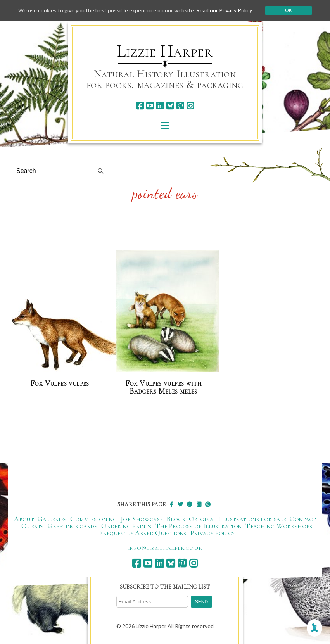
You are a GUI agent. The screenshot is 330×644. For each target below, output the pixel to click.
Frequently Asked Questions (143, 533)
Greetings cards (73, 526)
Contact (303, 519)
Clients (33, 526)
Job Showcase (142, 519)
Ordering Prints (126, 526)
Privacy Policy (213, 533)
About (24, 519)
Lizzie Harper (165, 51)
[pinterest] (180, 106)
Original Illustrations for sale (237, 519)
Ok (288, 10)
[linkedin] (160, 106)
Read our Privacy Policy (224, 10)
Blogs (176, 519)
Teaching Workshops (279, 526)
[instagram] (190, 106)
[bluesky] (170, 106)
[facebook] (140, 106)
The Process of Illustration (199, 526)
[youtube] (150, 106)
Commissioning (93, 519)
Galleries (52, 519)
